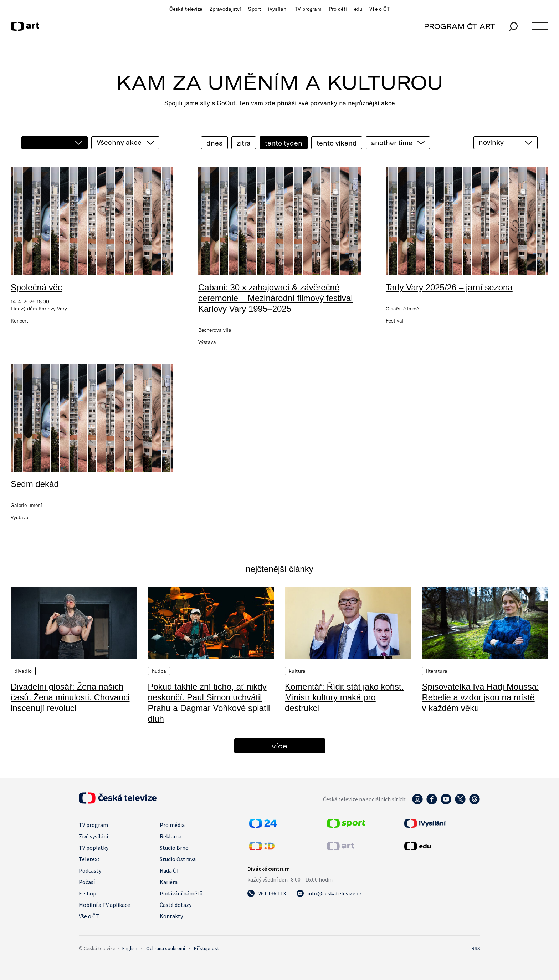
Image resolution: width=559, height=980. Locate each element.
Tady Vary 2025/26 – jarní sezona (449, 287)
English (130, 948)
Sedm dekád (35, 484)
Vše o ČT (379, 9)
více (279, 746)
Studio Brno (174, 848)
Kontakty (171, 916)
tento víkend (337, 143)
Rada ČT (170, 870)
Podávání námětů (181, 893)
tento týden (284, 143)
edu (358, 9)
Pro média (172, 825)
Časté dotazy (176, 905)
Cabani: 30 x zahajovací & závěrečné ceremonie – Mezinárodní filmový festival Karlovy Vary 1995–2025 (276, 298)
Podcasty (90, 870)
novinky (491, 142)
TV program (308, 9)
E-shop (88, 893)
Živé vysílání (93, 836)
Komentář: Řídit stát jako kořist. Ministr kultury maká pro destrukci (344, 697)
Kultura (297, 671)
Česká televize (186, 9)
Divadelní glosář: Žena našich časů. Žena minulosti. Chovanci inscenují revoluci (70, 697)
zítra (244, 143)
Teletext (89, 859)
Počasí (87, 882)
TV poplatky (94, 848)
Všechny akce (119, 142)
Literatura (437, 671)
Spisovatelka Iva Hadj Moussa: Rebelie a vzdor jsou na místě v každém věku (481, 697)
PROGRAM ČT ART (459, 26)
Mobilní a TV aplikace (104, 905)
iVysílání (278, 9)
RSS (476, 948)
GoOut (226, 103)
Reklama (171, 836)
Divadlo (23, 671)
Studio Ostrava (178, 859)
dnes (214, 143)
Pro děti (338, 9)
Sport (255, 9)
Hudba (159, 671)
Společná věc (36, 287)
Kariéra (169, 882)
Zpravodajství (225, 9)
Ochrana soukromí (166, 948)
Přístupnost (206, 948)
